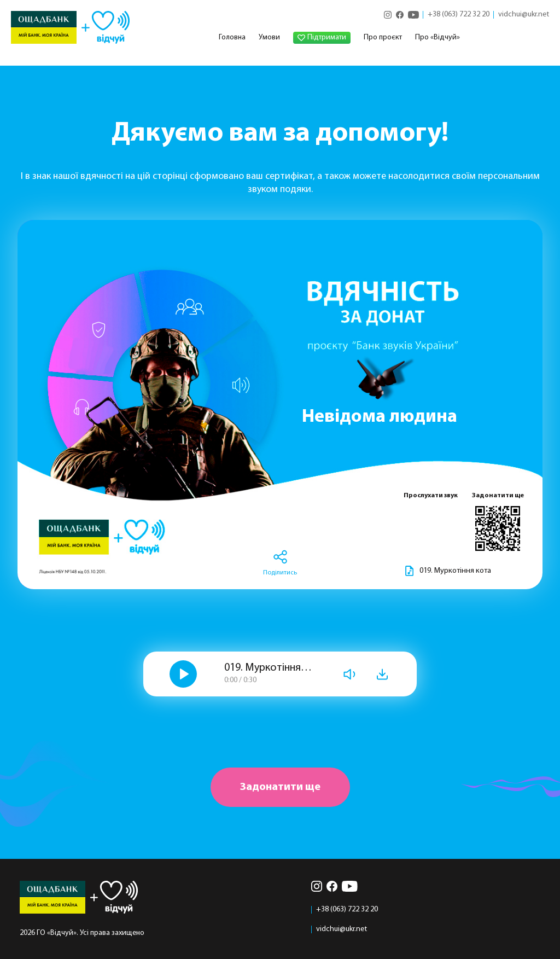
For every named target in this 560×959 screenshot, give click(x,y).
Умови (269, 37)
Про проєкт (383, 37)
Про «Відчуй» (437, 37)
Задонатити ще (280, 787)
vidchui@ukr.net (524, 15)
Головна (232, 37)
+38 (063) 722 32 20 (459, 15)
